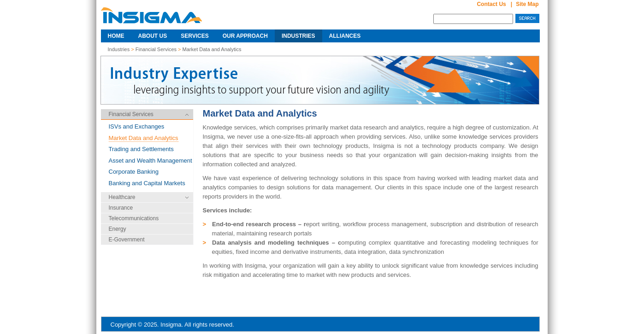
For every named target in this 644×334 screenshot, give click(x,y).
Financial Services (157, 49)
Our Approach (245, 36)
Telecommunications (134, 218)
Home (116, 36)
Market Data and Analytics (212, 49)
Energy (118, 229)
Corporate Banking (134, 172)
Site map (527, 4)
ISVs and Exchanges (137, 126)
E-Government (127, 240)
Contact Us (491, 4)
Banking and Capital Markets (147, 183)
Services (195, 36)
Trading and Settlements (141, 149)
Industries (298, 36)
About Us (153, 36)
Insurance (121, 208)
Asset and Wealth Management (151, 161)
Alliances (345, 36)
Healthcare (122, 197)
